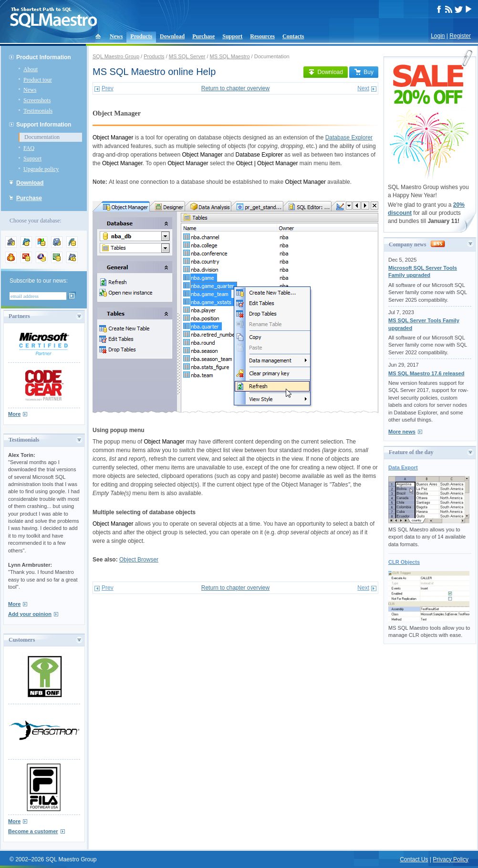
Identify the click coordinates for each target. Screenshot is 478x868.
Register (460, 36)
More (14, 414)
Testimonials (38, 111)
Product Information (44, 57)
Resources (262, 36)
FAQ (29, 148)
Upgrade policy (41, 169)
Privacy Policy (451, 859)
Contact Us (414, 859)
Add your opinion (30, 614)
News (116, 36)
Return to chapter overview (235, 88)
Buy (364, 72)
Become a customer (33, 831)
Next (363, 88)
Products (141, 36)
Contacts (293, 36)
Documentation (42, 137)
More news (402, 432)
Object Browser (139, 560)
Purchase (203, 36)
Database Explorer (349, 138)
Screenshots (37, 100)
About (31, 69)
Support (232, 36)
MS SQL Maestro (230, 56)
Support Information (44, 125)
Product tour (38, 80)
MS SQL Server (187, 56)
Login (438, 36)
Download (172, 36)
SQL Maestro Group (116, 56)
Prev (108, 88)
